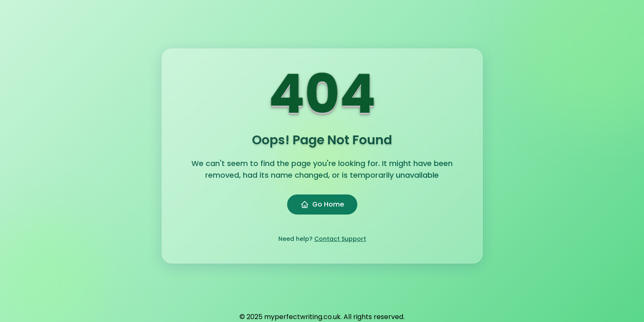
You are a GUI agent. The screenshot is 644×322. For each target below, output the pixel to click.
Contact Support (340, 239)
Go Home (322, 204)
